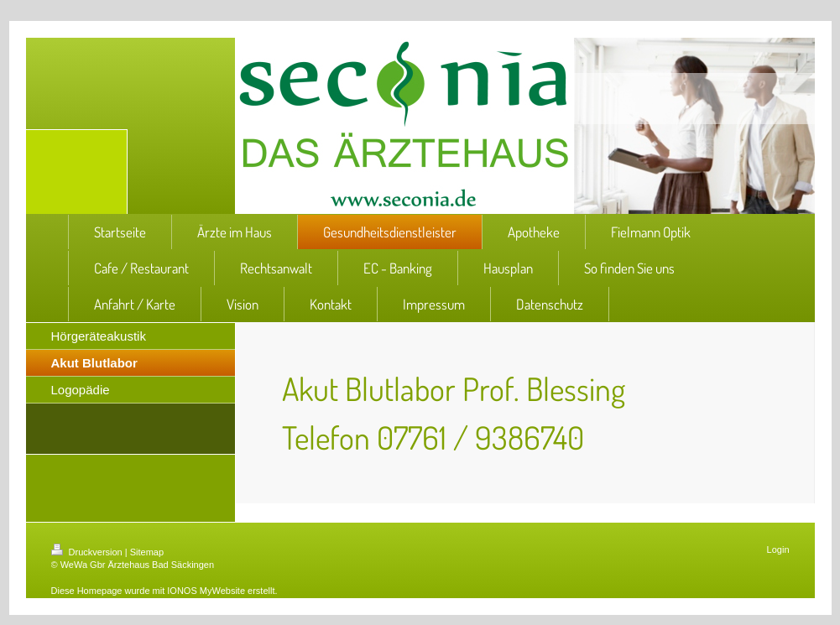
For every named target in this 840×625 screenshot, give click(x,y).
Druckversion (88, 552)
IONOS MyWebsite (206, 591)
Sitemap (147, 552)
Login (778, 549)
